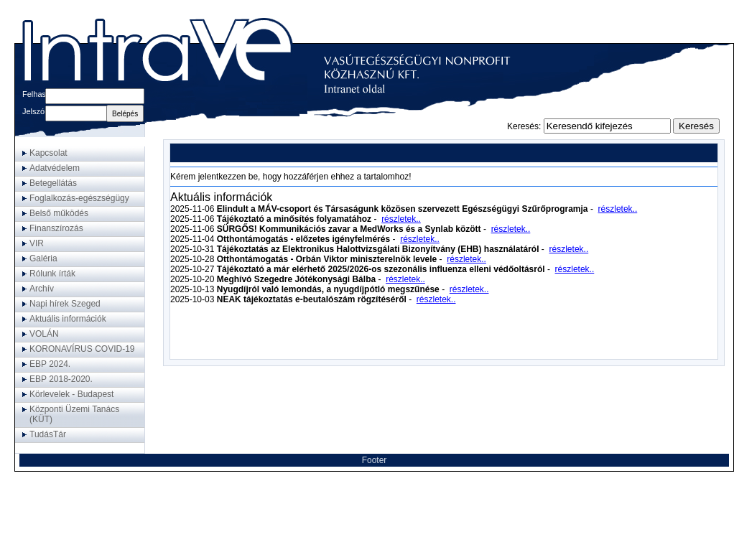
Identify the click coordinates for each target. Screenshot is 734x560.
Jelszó (33, 111)
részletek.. (618, 209)
